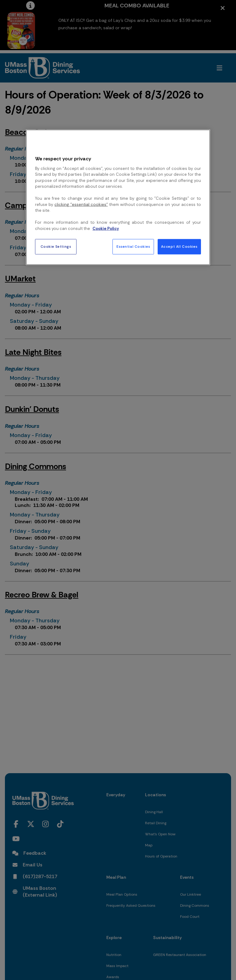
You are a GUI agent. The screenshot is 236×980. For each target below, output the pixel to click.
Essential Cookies (133, 247)
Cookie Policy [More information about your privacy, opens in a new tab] (106, 228)
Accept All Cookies (179, 247)
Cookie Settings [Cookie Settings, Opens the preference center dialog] (56, 247)
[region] (118, 197)
